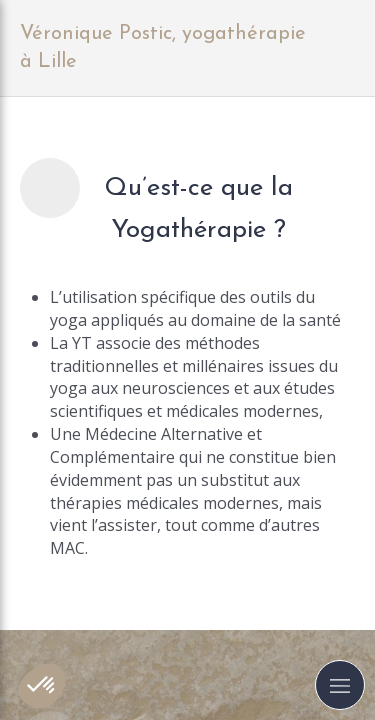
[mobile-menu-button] (340, 685)
